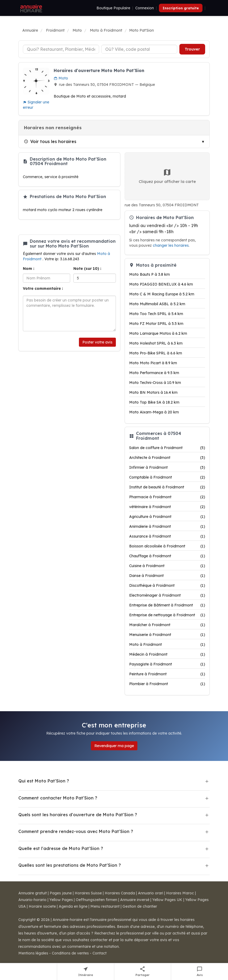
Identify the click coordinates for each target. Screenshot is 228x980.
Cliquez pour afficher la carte (167, 176)
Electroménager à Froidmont (167, 595)
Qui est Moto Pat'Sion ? (44, 781)
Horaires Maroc (180, 893)
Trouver (192, 49)
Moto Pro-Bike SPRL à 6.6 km (156, 353)
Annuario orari (151, 893)
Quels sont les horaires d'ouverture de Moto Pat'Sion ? (78, 815)
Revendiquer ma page (114, 746)
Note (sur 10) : (87, 269)
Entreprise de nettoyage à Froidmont (167, 615)
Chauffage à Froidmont (167, 556)
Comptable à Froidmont (167, 477)
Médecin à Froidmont (167, 654)
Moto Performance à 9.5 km (154, 373)
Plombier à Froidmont (167, 684)
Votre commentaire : (43, 288)
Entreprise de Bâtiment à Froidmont (167, 605)
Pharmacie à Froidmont (167, 497)
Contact (100, 953)
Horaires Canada (120, 893)
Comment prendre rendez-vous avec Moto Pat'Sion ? (76, 831)
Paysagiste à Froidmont (167, 664)
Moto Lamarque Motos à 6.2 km (158, 333)
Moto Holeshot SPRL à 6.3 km (156, 343)
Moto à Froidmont (167, 644)
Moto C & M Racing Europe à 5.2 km (162, 294)
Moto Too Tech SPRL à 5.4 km (156, 314)
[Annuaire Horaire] (31, 8)
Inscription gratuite (181, 8)
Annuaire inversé (135, 900)
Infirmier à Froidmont (167, 467)
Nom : (29, 269)
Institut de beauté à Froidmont (167, 487)
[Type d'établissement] (61, 49)
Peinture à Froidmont (167, 674)
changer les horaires (171, 245)
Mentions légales (33, 953)
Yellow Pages (61, 900)
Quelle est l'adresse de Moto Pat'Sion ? (61, 848)
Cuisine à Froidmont (167, 566)
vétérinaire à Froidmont (167, 507)
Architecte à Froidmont (167, 458)
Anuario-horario (32, 900)
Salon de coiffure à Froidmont (167, 448)
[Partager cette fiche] (143, 972)
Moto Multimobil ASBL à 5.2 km (157, 304)
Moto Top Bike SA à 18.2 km (154, 402)
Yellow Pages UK (167, 900)
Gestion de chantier (140, 906)
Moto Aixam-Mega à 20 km (154, 412)
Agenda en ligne (73, 906)
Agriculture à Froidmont (167, 517)
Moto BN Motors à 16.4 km (153, 392)
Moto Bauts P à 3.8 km (149, 274)
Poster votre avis (97, 342)
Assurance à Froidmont (167, 536)
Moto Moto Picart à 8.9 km (153, 363)
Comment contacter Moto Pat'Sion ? (58, 798)
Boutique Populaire (113, 8)
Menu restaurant (105, 906)
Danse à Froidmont (167, 576)
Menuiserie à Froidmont (167, 635)
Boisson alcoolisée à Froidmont (167, 546)
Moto (61, 78)
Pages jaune (61, 893)
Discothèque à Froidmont (167, 585)
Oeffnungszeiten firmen (96, 900)
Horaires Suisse (88, 893)
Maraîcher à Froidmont (167, 625)
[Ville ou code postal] (139, 49)
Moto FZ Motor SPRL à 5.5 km (156, 324)
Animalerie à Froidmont (167, 526)
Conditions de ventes (70, 953)
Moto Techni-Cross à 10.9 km (155, 383)
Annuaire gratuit (33, 893)
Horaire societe (42, 906)
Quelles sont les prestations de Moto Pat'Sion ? (70, 865)
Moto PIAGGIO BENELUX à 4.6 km (161, 284)
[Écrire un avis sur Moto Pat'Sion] (200, 972)
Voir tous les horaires (50, 141)
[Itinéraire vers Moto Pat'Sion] (86, 972)
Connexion (145, 8)
